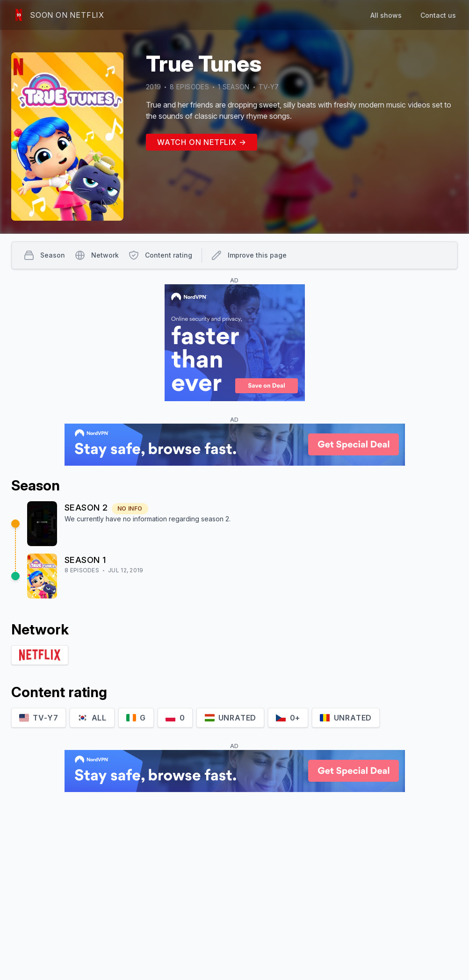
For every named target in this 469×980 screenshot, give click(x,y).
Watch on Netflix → (202, 142)
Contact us (438, 15)
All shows (386, 15)
